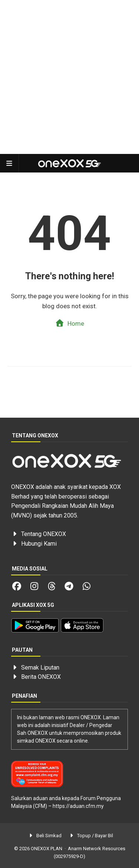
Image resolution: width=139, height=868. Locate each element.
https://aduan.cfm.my (78, 806)
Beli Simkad (44, 836)
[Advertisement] (69, 77)
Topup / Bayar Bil (91, 836)
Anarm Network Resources (97, 849)
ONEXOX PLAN (47, 849)
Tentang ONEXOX (44, 534)
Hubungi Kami (39, 544)
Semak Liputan (40, 668)
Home (69, 323)
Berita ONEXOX (41, 677)
